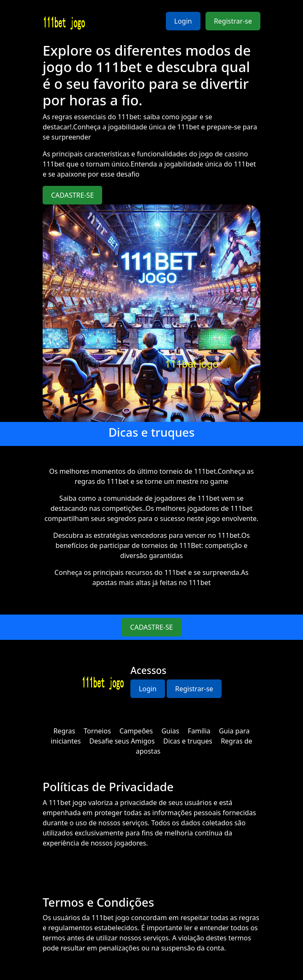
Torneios (97, 731)
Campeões (136, 731)
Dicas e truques (188, 741)
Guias (170, 731)
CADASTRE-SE (72, 195)
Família (199, 731)
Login (183, 21)
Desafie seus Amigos (122, 741)
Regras (64, 731)
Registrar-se (233, 21)
